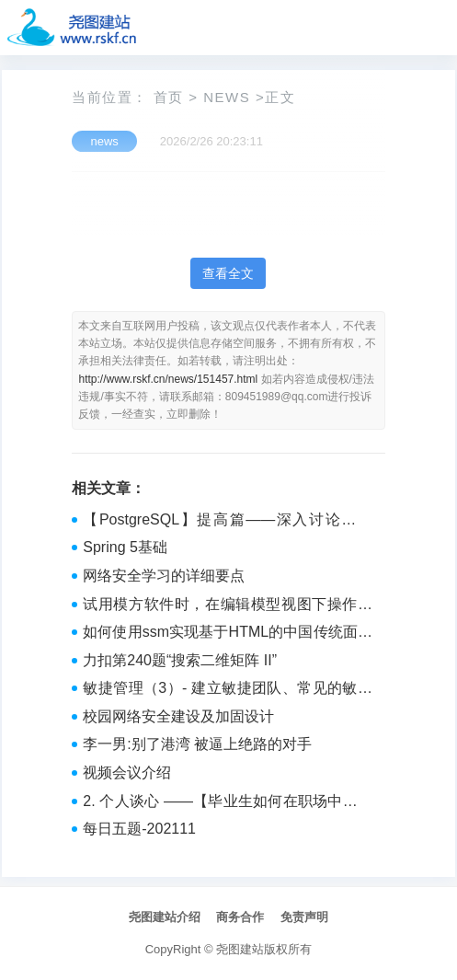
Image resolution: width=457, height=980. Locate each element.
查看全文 (228, 273)
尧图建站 (240, 949)
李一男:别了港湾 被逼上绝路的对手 (197, 744)
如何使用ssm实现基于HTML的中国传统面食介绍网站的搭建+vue (228, 634)
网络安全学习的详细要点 (164, 576)
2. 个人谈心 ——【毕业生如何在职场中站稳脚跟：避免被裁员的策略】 (228, 803)
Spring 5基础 (125, 547)
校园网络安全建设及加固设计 (178, 716)
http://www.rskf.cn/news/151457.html (168, 379)
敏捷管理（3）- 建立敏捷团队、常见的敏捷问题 (228, 690)
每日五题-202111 (139, 829)
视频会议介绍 (127, 772)
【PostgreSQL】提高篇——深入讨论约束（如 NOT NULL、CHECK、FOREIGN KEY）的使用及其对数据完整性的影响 (228, 522)
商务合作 (240, 917)
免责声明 (304, 917)
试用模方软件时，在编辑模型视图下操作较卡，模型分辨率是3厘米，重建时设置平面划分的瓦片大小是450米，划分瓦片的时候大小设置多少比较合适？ (228, 606)
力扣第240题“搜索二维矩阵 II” (180, 660)
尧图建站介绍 (165, 917)
